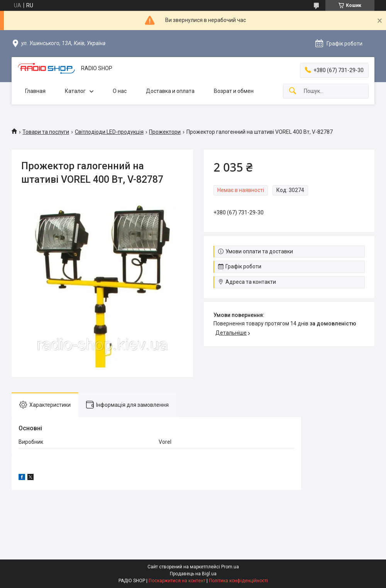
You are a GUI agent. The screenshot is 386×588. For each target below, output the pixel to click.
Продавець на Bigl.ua (193, 574)
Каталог (75, 91)
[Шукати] (293, 91)
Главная (35, 91)
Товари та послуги (46, 132)
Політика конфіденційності (238, 581)
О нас (120, 91)
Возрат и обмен (234, 91)
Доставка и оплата (170, 91)
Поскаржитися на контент (177, 581)
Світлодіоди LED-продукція (109, 132)
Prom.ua (230, 567)
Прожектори (165, 132)
